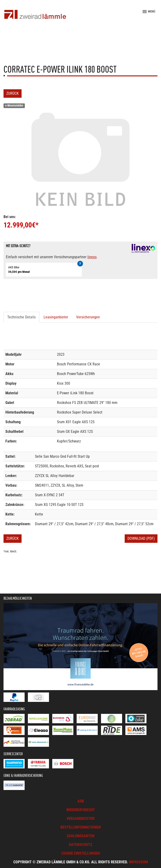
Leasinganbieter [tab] (56, 317)
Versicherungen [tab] (88, 317)
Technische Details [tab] (21, 317)
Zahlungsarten (80, 836)
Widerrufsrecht (81, 810)
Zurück (13, 93)
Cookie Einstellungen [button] (81, 853)
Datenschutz (80, 845)
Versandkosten (80, 819)
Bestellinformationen (81, 827)
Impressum (138, 862)
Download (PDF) (141, 538)
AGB (81, 801)
